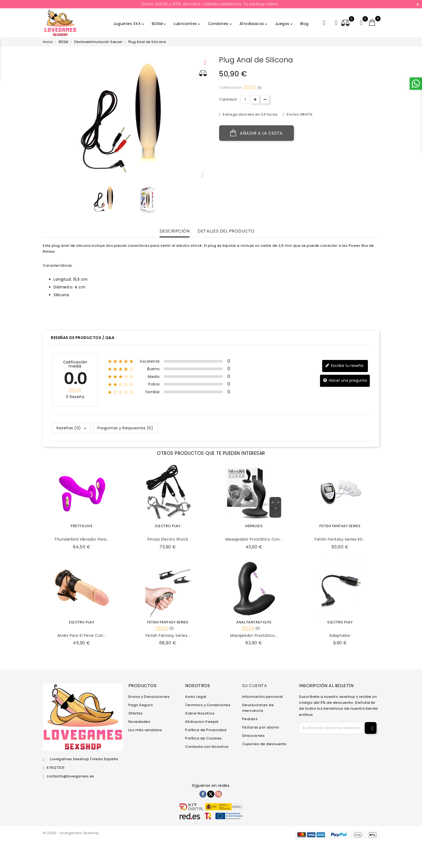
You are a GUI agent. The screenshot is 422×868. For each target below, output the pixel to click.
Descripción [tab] (175, 231)
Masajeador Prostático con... (254, 539)
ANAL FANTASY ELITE (254, 622)
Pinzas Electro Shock (168, 539)
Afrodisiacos (254, 24)
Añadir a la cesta (256, 133)
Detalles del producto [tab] (226, 231)
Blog (305, 24)
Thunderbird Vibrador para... (82, 539)
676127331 (56, 768)
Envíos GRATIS (299, 114)
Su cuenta (255, 686)
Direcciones (254, 736)
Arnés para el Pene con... (82, 635)
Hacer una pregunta (345, 381)
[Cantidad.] (245, 99)
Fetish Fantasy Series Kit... (340, 539)
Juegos (284, 24)
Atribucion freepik (202, 722)
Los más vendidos (145, 730)
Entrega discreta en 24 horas (250, 114)
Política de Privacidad (206, 730)
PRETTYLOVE (82, 526)
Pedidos (250, 719)
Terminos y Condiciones (208, 705)
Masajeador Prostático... (254, 635)
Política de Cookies (203, 738)
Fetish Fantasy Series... (168, 635)
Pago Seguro (141, 705)
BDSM (159, 24)
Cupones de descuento (264, 744)
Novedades (139, 722)
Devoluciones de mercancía (258, 708)
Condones (220, 24)
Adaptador (340, 635)
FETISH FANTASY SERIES (340, 526)
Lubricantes (187, 24)
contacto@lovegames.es (70, 776)
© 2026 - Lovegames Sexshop (71, 833)
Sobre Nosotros (200, 713)
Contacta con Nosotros (207, 747)
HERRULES (254, 526)
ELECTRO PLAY (168, 526)
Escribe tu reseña (344, 366)
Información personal (263, 697)
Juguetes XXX (129, 24)
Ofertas (136, 713)
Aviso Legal (196, 697)
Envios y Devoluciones (149, 697)
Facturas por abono (261, 727)
